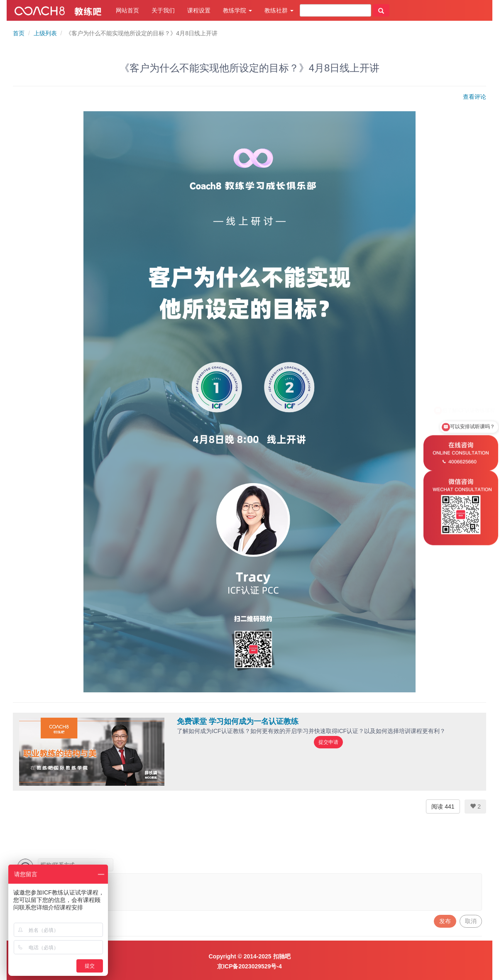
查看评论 (475, 97)
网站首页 (127, 10)
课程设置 (199, 10)
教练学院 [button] (237, 10)
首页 (19, 33)
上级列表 (45, 33)
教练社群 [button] (279, 10)
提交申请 (328, 742)
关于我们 (163, 10)
